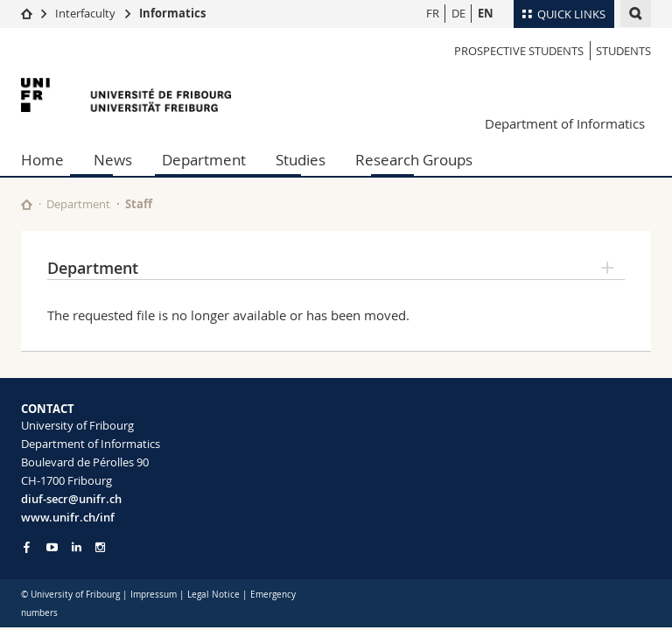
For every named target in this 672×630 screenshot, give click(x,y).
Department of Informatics (565, 123)
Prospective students (519, 51)
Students (623, 51)
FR (433, 13)
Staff (139, 204)
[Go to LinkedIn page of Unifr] (77, 547)
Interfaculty (85, 13)
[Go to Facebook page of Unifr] (27, 547)
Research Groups (414, 160)
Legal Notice (213, 595)
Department (204, 160)
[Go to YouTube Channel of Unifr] (52, 547)
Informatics (172, 13)
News (113, 160)
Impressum (154, 595)
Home (42, 160)
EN (486, 13)
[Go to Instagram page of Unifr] (100, 547)
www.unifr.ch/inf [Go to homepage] (68, 517)
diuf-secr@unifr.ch (71, 499)
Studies (301, 160)
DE (458, 13)
